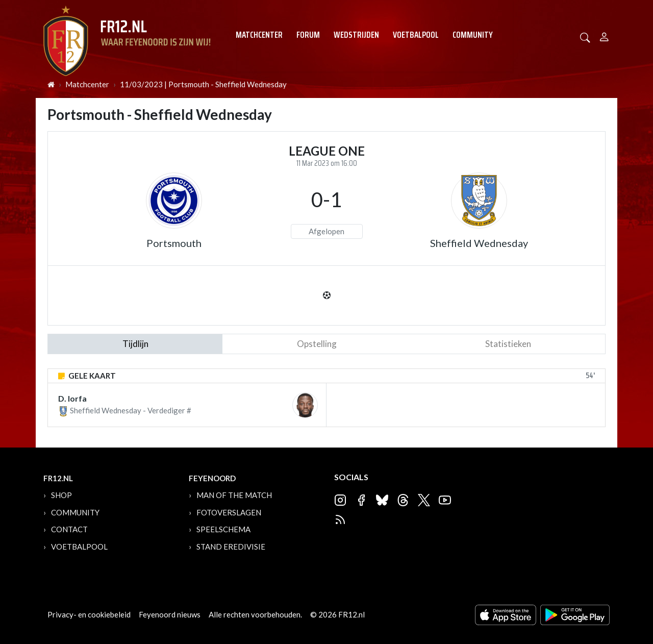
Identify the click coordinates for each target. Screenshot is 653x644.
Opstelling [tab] (317, 344)
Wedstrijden (356, 35)
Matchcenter (259, 35)
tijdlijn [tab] (135, 344)
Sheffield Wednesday (479, 243)
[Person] (604, 35)
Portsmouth (174, 243)
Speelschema (223, 529)
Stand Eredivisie (231, 547)
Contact (69, 529)
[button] (585, 36)
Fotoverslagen (229, 512)
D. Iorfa (72, 398)
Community (473, 35)
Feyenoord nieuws (170, 614)
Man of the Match (234, 495)
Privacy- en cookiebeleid (89, 614)
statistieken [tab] (508, 344)
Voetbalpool (416, 35)
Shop (61, 495)
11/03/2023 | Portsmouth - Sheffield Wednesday (203, 84)
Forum (308, 35)
